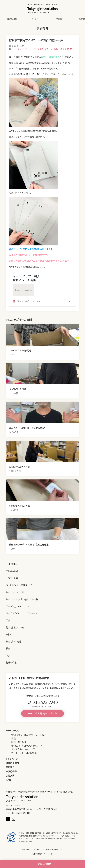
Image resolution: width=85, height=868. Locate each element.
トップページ (12, 759)
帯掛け (9, 635)
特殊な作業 (11, 662)
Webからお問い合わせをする (43, 713)
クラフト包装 (12, 578)
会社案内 (10, 776)
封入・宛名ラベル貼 (15, 628)
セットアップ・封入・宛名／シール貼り (44, 49)
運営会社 (37, 849)
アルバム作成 (12, 571)
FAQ (8, 780)
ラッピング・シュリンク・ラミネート (21, 613)
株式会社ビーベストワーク (35, 841)
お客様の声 (11, 771)
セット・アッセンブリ (20, 49)
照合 (8, 656)
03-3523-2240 (45, 702)
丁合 (8, 620)
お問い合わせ (27, 849)
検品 (8, 649)
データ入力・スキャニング (18, 606)
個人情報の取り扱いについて (53, 849)
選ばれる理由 (12, 19)
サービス (35, 19)
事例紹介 (59, 19)
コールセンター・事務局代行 (19, 585)
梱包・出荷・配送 (67, 49)
